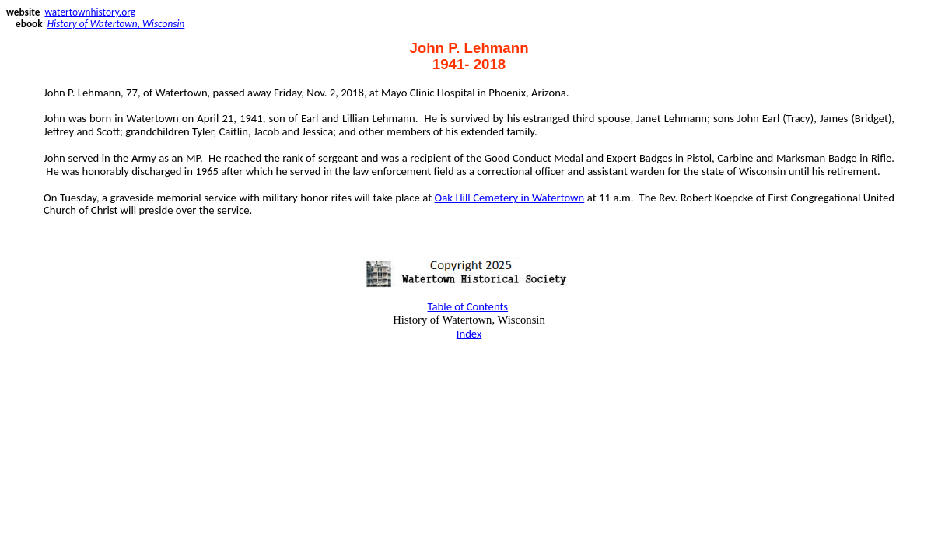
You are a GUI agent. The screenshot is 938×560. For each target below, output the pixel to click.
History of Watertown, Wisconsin (116, 24)
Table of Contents (468, 306)
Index (469, 334)
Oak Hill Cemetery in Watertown (510, 198)
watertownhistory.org (90, 12)
